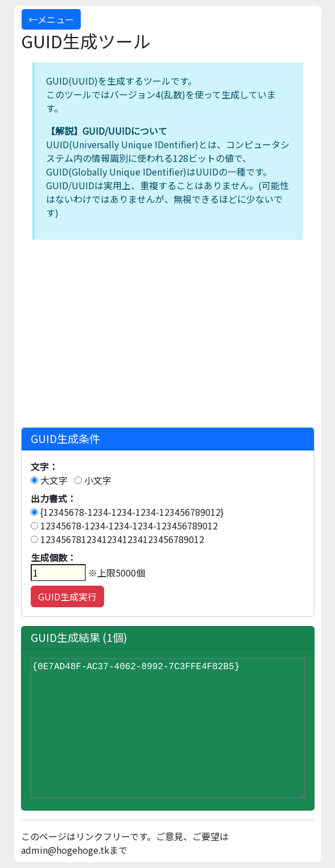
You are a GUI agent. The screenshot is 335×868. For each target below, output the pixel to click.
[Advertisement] (168, 336)
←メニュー (51, 19)
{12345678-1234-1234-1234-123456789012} (127, 512)
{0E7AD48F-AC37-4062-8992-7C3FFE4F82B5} (168, 728)
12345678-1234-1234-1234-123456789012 (124, 525)
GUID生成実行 (67, 596)
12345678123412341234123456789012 (117, 539)
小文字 (93, 480)
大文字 (49, 480)
